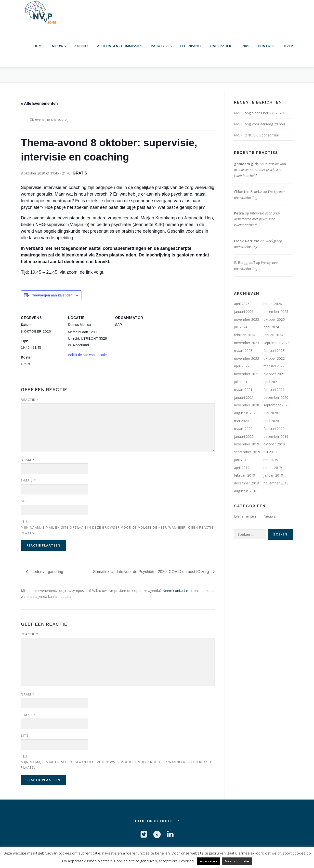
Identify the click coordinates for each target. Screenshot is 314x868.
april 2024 (271, 327)
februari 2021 (274, 390)
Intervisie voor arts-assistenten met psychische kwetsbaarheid (260, 170)
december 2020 (276, 397)
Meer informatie (237, 861)
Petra (239, 213)
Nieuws (59, 46)
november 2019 (247, 444)
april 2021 (271, 382)
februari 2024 (245, 335)
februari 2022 (274, 366)
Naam (28, 460)
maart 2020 (243, 429)
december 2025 (276, 312)
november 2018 (276, 483)
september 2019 (247, 452)
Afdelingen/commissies (120, 46)
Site (25, 501)
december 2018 (246, 483)
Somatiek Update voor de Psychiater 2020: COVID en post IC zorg (151, 572)
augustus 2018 (246, 491)
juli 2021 (241, 382)
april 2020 (271, 421)
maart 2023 (243, 351)
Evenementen (245, 516)
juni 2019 (241, 460)
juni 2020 (271, 413)
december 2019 (276, 436)
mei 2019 (271, 460)
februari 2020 (274, 429)
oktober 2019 (274, 444)
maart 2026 (273, 304)
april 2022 (242, 366)
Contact (267, 46)
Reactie (30, 400)
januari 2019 (273, 475)
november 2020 (247, 405)
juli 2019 (270, 452)
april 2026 (242, 304)
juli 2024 (241, 327)
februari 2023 (274, 351)
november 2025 (247, 319)
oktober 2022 (274, 358)
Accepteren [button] (208, 861)
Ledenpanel (191, 46)
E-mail (28, 480)
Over (288, 46)
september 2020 (276, 405)
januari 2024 (273, 335)
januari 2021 (244, 397)
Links (245, 46)
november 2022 (247, 358)
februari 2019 (245, 475)
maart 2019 (273, 468)
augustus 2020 (246, 413)
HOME (39, 46)
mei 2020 (241, 421)
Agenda (82, 46)
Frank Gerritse (247, 241)
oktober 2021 (274, 374)
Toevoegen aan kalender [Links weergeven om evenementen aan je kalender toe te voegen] (52, 295)
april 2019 (242, 468)
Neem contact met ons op (183, 591)
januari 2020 (244, 436)
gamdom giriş (246, 164)
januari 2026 (244, 312)
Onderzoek (221, 46)
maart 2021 (243, 390)
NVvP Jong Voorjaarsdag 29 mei (259, 124)
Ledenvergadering (47, 572)
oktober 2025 (274, 319)
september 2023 (276, 343)
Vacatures (161, 46)
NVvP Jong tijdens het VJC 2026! (259, 113)
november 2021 (247, 374)
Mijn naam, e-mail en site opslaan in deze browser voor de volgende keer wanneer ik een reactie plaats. (117, 530)
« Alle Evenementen (39, 103)
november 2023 (247, 343)
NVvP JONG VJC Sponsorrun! (256, 135)
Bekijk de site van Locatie (87, 355)
